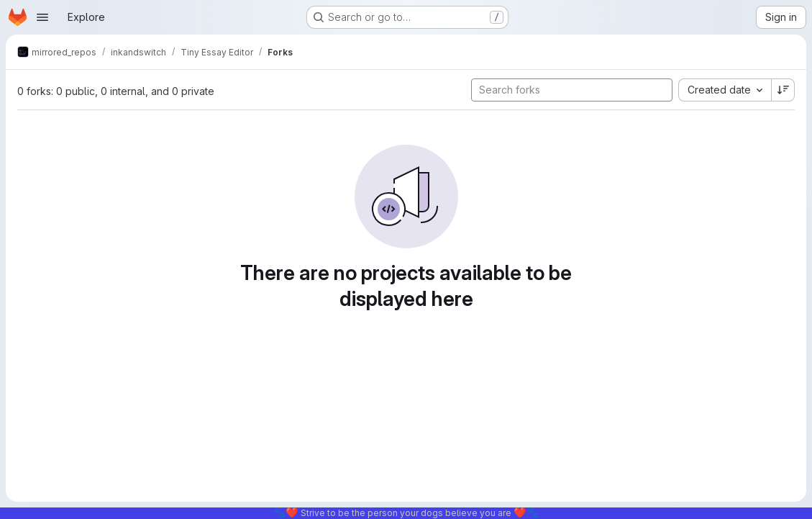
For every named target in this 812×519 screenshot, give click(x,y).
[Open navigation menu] (42, 17)
